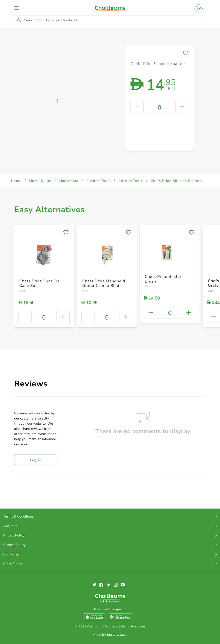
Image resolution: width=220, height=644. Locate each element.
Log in (36, 460)
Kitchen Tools (99, 181)
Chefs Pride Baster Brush (163, 279)
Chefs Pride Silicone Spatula (176, 181)
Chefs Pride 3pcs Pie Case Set (40, 283)
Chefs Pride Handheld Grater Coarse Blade (104, 283)
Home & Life (40, 181)
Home (16, 181)
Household (69, 181)
